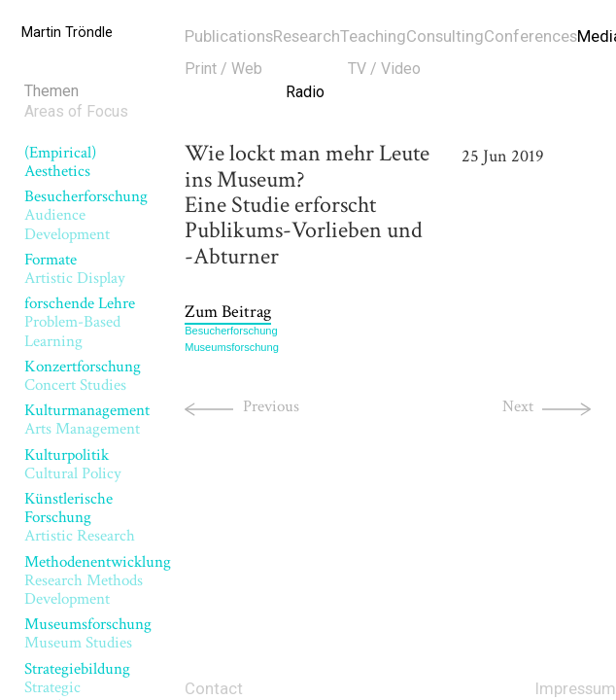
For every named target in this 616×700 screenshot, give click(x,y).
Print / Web (223, 69)
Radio (305, 92)
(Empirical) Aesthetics (60, 162)
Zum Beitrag (228, 311)
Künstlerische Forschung (80, 518)
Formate (75, 269)
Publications (229, 36)
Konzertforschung (83, 376)
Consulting (445, 36)
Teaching (373, 36)
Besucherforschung (231, 331)
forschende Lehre (80, 322)
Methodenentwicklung (98, 581)
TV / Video (384, 69)
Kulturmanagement (87, 420)
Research (307, 36)
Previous (271, 406)
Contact (214, 688)
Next (518, 406)
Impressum (576, 688)
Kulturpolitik (73, 464)
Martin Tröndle (67, 33)
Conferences (530, 36)
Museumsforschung (88, 633)
